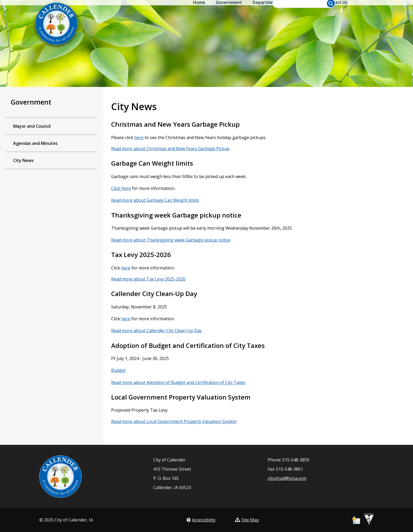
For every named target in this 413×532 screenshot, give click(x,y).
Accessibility (201, 520)
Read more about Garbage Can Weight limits (155, 200)
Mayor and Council (32, 126)
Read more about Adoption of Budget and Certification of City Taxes (178, 382)
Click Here (121, 188)
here (139, 137)
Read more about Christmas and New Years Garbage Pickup (170, 149)
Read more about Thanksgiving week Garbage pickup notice (171, 240)
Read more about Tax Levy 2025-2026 (148, 279)
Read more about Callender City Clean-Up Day (156, 331)
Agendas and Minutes (35, 143)
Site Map (247, 520)
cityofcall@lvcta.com (287, 478)
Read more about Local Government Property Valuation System (174, 421)
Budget (118, 370)
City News (23, 160)
